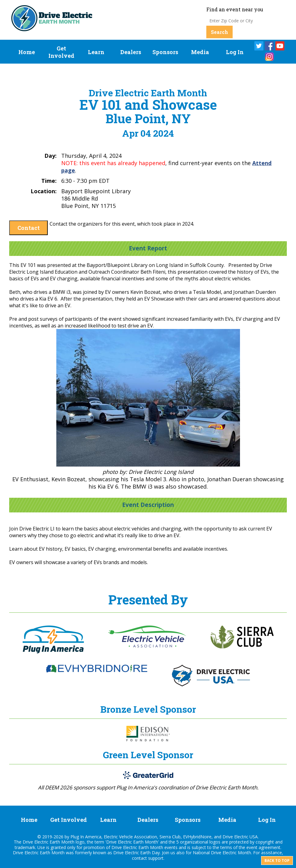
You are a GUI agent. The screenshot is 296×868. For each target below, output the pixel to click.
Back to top (277, 861)
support (156, 858)
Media (200, 52)
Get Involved (61, 52)
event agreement (263, 847)
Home (27, 52)
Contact (29, 228)
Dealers (131, 52)
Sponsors (165, 52)
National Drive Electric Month (222, 853)
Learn (96, 52)
